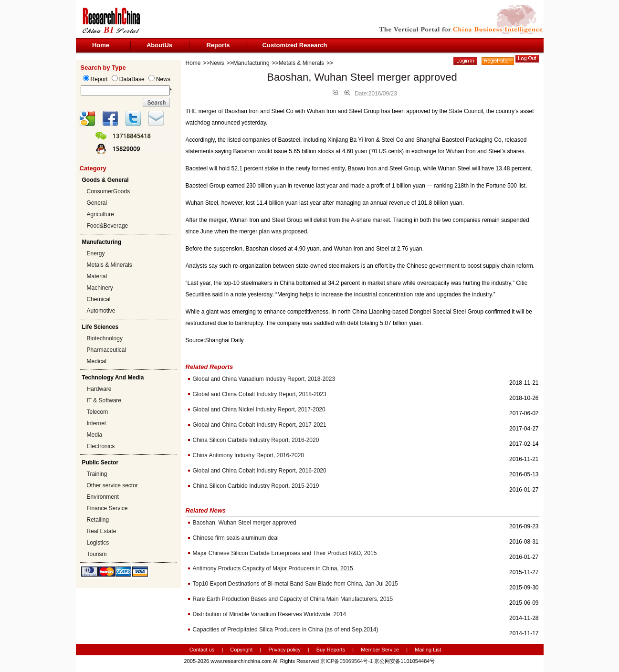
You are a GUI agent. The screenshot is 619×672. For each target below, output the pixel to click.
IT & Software (104, 400)
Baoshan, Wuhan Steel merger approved (245, 523)
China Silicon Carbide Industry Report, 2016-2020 (256, 440)
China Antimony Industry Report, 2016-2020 (248, 455)
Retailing (98, 520)
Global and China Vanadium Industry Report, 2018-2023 (264, 379)
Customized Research (295, 45)
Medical (97, 361)
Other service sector (112, 485)
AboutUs (159, 45)
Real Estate (102, 531)
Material (97, 276)
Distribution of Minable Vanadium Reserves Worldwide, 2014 (270, 614)
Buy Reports (331, 650)
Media (95, 435)
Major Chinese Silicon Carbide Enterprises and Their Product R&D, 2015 (285, 553)
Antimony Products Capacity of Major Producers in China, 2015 (273, 568)
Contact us (202, 650)
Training (97, 474)
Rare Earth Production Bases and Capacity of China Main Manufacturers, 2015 (293, 599)
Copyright (241, 650)
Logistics (98, 543)
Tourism (97, 554)
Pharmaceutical (107, 350)
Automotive (101, 311)
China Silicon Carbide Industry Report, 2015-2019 (256, 486)
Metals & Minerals (110, 265)
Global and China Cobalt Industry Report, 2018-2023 (260, 394)
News (217, 63)
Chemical (99, 299)
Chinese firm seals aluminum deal (236, 538)
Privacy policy (285, 650)
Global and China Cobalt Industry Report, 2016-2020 (260, 471)
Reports (218, 45)
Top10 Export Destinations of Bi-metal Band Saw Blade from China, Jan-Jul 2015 (295, 584)
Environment (103, 497)
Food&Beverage (108, 226)
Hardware (99, 389)
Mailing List (428, 650)
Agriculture (100, 214)
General (97, 203)
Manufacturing (252, 63)
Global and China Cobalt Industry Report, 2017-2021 (260, 425)
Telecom (98, 412)
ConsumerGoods (109, 191)
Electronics (101, 446)
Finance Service (107, 508)
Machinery (100, 288)
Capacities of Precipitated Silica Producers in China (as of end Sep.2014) (286, 630)
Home (101, 45)
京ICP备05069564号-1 (346, 661)
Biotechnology (105, 338)
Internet (97, 423)
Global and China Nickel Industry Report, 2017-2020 (259, 409)
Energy (96, 253)
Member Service (380, 650)
